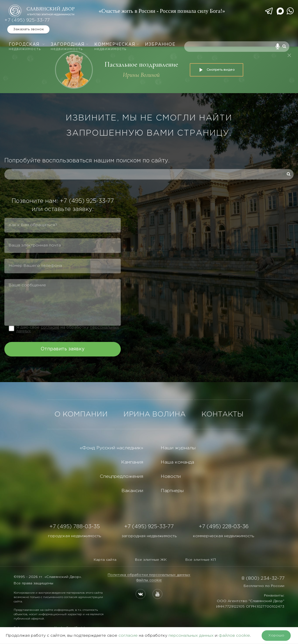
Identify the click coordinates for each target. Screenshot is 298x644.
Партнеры (172, 491)
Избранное (160, 45)
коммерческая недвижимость (223, 536)
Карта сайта (105, 560)
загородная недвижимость (149, 536)
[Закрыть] (289, 55)
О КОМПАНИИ (81, 414)
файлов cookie (234, 636)
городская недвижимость (74, 536)
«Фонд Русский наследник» (111, 448)
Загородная (70, 47)
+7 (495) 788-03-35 (75, 527)
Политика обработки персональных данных (149, 575)
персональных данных (191, 636)
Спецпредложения (121, 477)
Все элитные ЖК (151, 560)
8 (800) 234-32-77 (263, 578)
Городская (27, 47)
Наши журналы (178, 448)
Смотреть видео (217, 70)
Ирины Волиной (141, 75)
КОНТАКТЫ (222, 414)
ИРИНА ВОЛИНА (155, 414)
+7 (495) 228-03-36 (224, 527)
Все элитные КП (201, 560)
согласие (50, 327)
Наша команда (177, 462)
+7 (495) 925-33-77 (27, 20)
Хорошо (276, 635)
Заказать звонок (29, 29)
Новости (171, 477)
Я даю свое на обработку (68, 329)
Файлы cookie (149, 580)
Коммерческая (117, 47)
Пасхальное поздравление (141, 64)
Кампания (132, 462)
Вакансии (132, 491)
